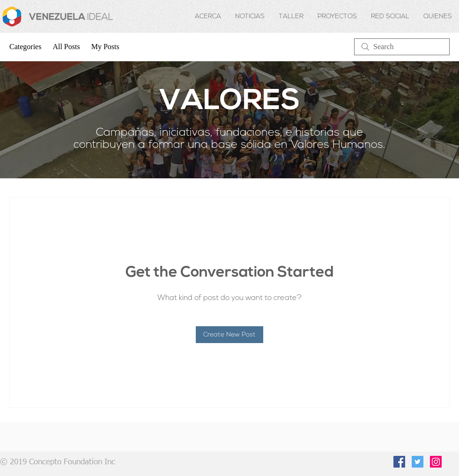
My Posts (105, 47)
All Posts (66, 47)
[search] (402, 47)
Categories (25, 47)
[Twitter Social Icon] (418, 462)
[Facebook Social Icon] (399, 462)
